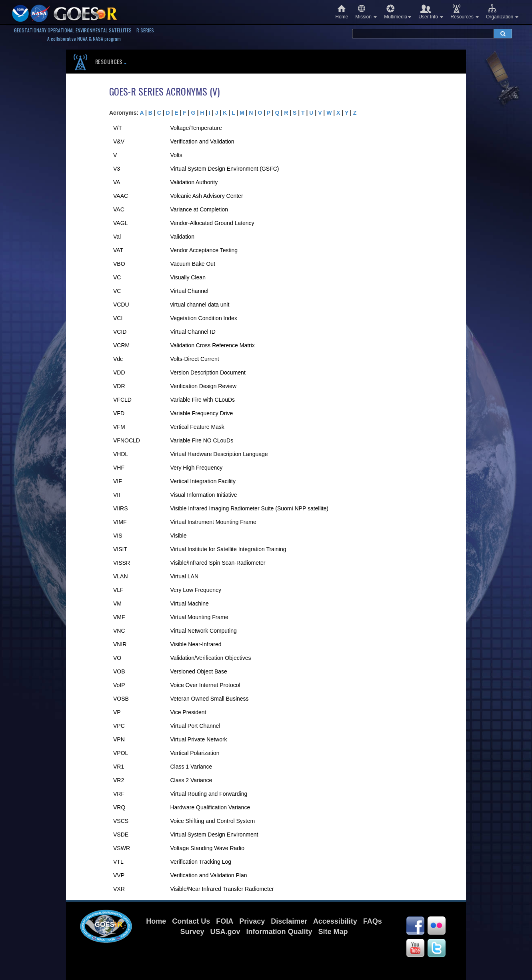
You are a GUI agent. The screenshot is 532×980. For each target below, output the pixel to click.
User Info (431, 12)
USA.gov (225, 932)
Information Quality (279, 932)
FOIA (225, 921)
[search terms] (423, 34)
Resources (465, 12)
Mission (366, 12)
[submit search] (503, 34)
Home (342, 12)
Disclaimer (289, 921)
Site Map (333, 932)
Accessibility (335, 921)
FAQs (373, 921)
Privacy (252, 921)
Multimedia (398, 12)
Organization (502, 12)
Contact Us (191, 921)
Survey (192, 932)
